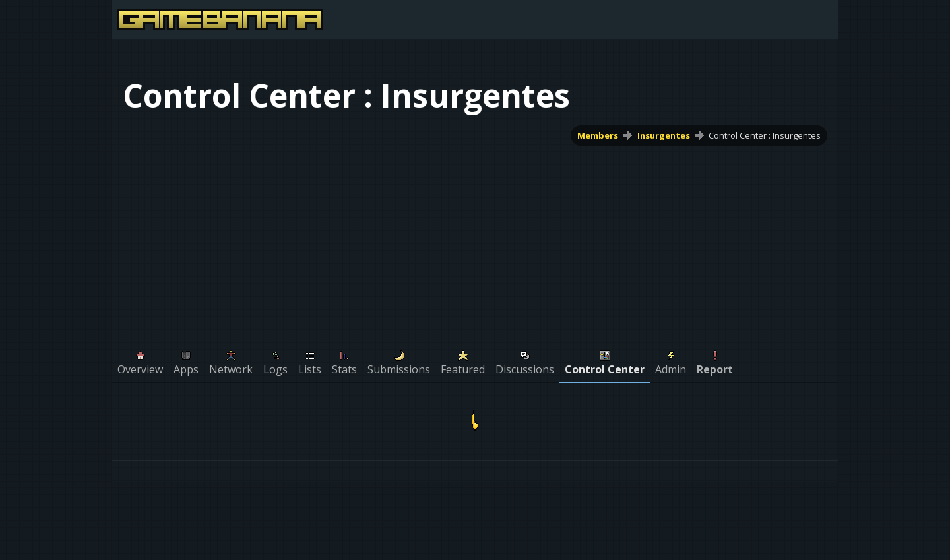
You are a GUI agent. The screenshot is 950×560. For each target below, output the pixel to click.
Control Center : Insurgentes (765, 135)
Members (598, 135)
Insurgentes (664, 135)
